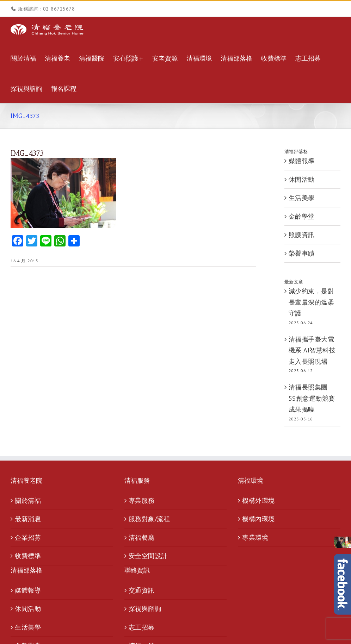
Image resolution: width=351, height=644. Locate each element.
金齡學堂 (302, 216)
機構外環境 (258, 501)
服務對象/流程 (149, 519)
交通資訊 (142, 590)
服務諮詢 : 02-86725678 (46, 9)
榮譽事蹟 (302, 253)
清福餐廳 (142, 537)
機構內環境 (258, 519)
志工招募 (142, 627)
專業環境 (255, 537)
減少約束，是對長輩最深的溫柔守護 (312, 302)
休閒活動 (302, 179)
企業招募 (28, 537)
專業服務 (142, 501)
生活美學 (302, 198)
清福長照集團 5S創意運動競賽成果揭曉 (312, 398)
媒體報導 (302, 161)
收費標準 (28, 556)
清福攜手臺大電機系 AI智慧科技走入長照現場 (312, 350)
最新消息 (28, 519)
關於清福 (28, 501)
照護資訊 (302, 235)
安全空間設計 (148, 556)
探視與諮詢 (145, 609)
